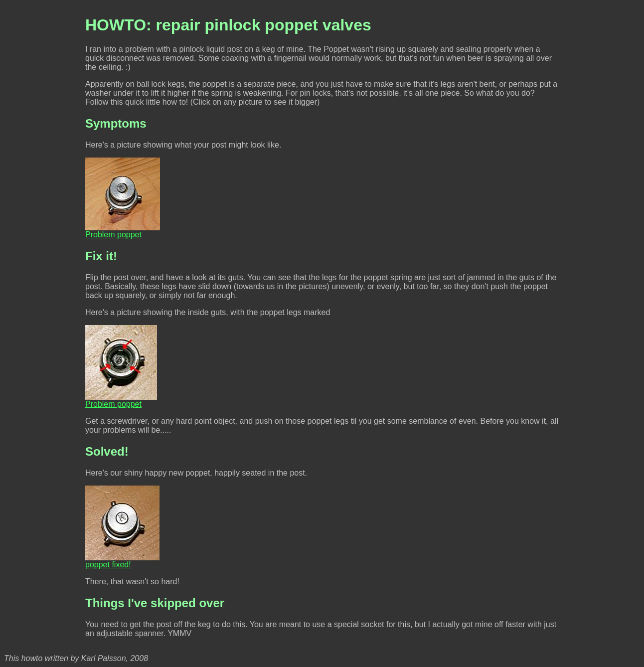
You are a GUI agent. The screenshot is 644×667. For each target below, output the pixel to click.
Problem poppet (123, 231)
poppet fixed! (122, 561)
